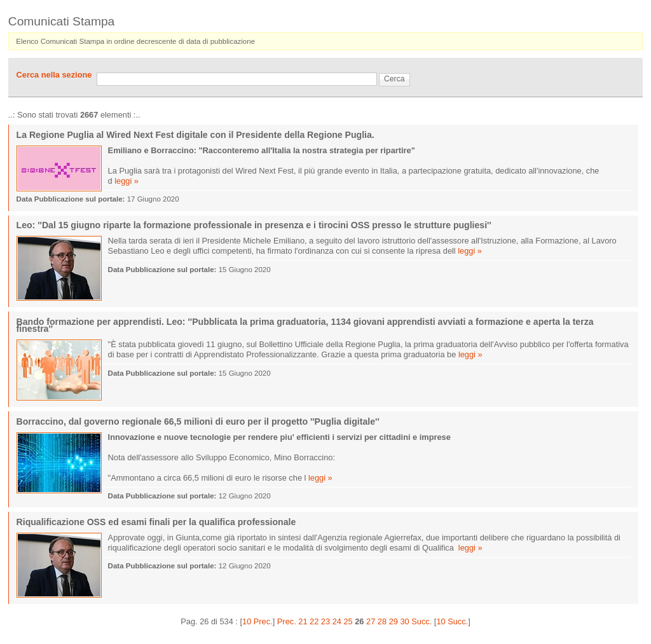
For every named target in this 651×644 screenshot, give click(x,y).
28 (382, 621)
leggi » (127, 181)
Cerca (394, 79)
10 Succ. (452, 621)
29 (394, 621)
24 (337, 621)
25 (348, 621)
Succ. (421, 621)
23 (325, 621)
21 (303, 621)
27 (371, 621)
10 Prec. (257, 621)
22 (314, 621)
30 (404, 621)
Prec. (287, 621)
